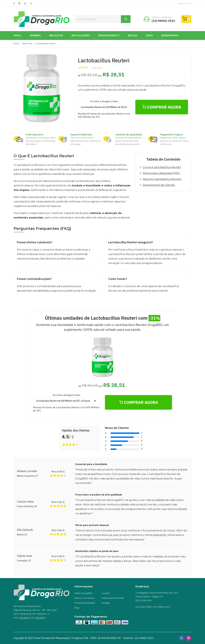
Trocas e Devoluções (85, 603)
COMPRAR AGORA (162, 107)
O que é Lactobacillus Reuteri (162, 167)
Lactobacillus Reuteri (46, 44)
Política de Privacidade (113, 598)
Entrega (106, 603)
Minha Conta (184, 4)
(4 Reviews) (97, 68)
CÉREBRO (35, 35)
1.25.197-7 (40, 618)
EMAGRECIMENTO (109, 35)
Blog (77, 608)
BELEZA (133, 35)
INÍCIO (17, 35)
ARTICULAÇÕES (81, 35)
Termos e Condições (84, 598)
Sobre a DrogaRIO (84, 593)
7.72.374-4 (24, 618)
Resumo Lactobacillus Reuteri (162, 179)
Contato (106, 593)
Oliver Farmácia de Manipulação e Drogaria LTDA (61, 638)
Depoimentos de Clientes (159, 185)
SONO (149, 35)
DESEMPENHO (170, 35)
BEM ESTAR (56, 35)
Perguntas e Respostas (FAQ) (161, 173)
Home (16, 44)
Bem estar (28, 44)
